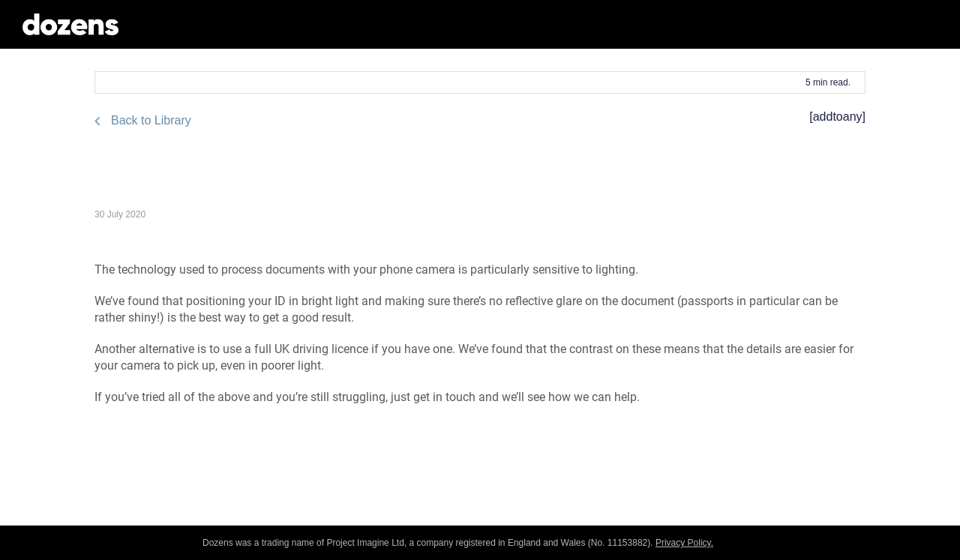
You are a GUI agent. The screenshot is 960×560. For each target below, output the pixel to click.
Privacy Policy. (684, 543)
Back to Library (151, 120)
